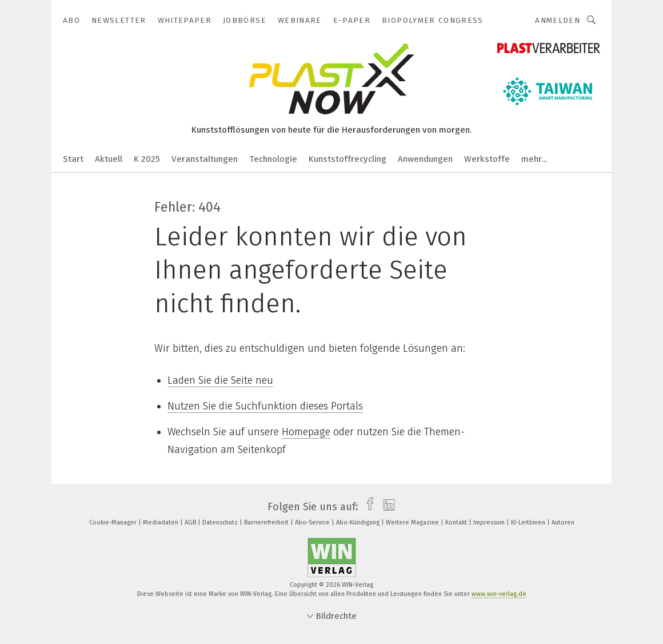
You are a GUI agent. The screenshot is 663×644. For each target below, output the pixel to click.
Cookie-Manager (114, 522)
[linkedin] (386, 507)
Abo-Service (313, 522)
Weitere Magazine (413, 522)
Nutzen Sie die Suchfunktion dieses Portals (265, 406)
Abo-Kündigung (359, 522)
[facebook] (367, 507)
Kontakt (457, 522)
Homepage (306, 432)
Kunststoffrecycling (348, 159)
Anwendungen (425, 159)
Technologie (273, 159)
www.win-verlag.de (499, 594)
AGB (191, 522)
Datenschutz (221, 522)
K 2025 (147, 159)
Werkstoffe (487, 159)
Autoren (563, 522)
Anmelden (558, 20)
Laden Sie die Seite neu (220, 380)
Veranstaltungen (205, 159)
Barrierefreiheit (267, 522)
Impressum (490, 522)
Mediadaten (161, 522)
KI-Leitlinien (529, 522)
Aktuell (109, 159)
